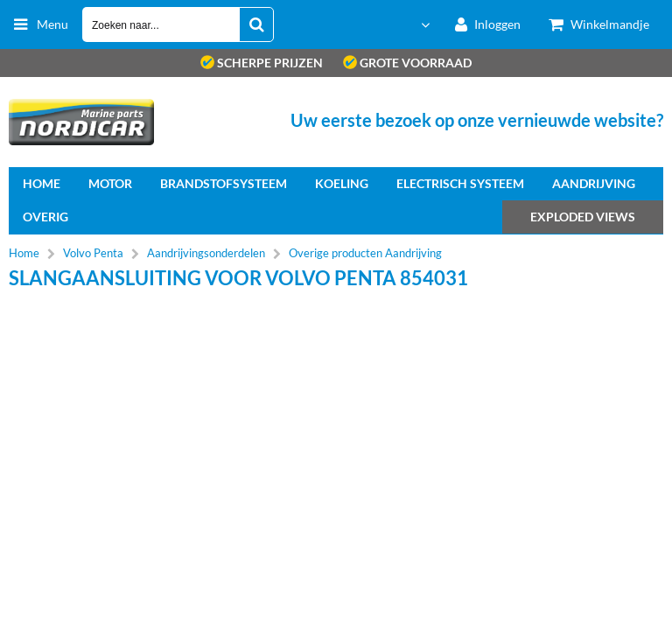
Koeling (342, 183)
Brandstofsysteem (224, 183)
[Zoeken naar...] (256, 24)
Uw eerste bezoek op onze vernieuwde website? (477, 120)
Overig (45, 217)
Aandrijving (594, 183)
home (42, 183)
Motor (110, 183)
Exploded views (583, 217)
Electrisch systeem (460, 183)
